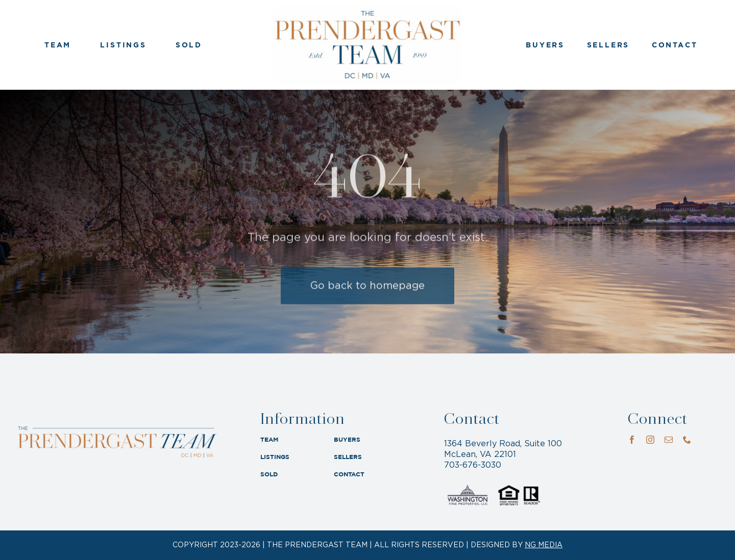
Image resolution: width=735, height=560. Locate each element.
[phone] (687, 440)
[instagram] (650, 440)
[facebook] (632, 440)
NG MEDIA (544, 545)
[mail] (669, 440)
